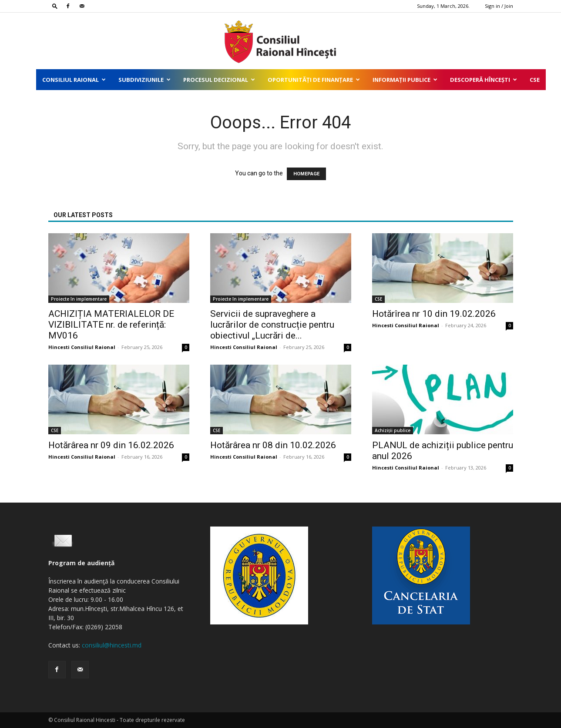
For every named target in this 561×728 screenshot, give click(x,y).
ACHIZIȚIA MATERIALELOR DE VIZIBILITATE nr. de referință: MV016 (111, 325)
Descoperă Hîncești (484, 80)
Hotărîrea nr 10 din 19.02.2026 (434, 314)
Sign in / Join (499, 6)
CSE (535, 80)
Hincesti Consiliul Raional (82, 347)
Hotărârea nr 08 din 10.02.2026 (273, 445)
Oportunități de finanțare (314, 80)
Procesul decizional (219, 80)
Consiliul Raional (74, 80)
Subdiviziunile (144, 80)
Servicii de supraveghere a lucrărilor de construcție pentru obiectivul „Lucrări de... (272, 325)
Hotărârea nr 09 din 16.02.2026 (111, 445)
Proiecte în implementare (79, 299)
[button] (55, 6)
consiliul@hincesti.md (112, 645)
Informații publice (405, 80)
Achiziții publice (393, 430)
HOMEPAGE (306, 174)
